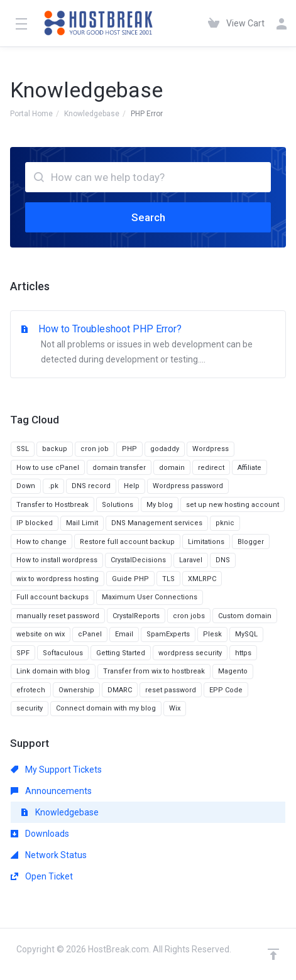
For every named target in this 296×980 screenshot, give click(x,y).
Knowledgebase (92, 114)
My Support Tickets (56, 770)
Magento (233, 671)
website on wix (41, 634)
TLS (168, 579)
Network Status (49, 855)
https (243, 653)
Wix (175, 708)
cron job (95, 449)
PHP (129, 449)
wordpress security (190, 653)
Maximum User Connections (150, 597)
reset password (171, 690)
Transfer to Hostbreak (52, 505)
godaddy (165, 449)
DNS (223, 560)
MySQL (246, 634)
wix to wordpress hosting (58, 579)
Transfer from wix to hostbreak (154, 671)
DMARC (120, 690)
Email (124, 634)
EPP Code (226, 690)
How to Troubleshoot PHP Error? (148, 345)
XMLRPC (202, 579)
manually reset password (58, 616)
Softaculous (63, 653)
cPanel (90, 634)
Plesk (212, 634)
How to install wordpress (57, 560)
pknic (225, 523)
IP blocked (35, 523)
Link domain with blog (53, 671)
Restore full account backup (127, 542)
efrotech (31, 690)
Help (132, 486)
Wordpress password (188, 486)
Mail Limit (82, 523)
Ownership (76, 690)
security (30, 708)
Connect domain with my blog (106, 708)
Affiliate (249, 468)
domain (172, 468)
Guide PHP (130, 579)
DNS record (91, 486)
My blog (160, 505)
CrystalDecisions (138, 560)
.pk (53, 486)
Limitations (206, 542)
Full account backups (52, 597)
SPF (23, 653)
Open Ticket (42, 876)
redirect (211, 468)
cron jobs (189, 616)
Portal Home (31, 114)
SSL (23, 449)
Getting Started (121, 653)
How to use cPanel (48, 468)
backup (55, 449)
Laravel (191, 560)
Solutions (118, 505)
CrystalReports (136, 616)
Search (148, 217)
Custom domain (245, 616)
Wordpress (211, 449)
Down (26, 486)
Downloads (40, 834)
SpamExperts (168, 634)
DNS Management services (157, 523)
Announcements (51, 791)
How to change (41, 542)
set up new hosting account (233, 505)
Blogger (251, 542)
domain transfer (119, 468)
